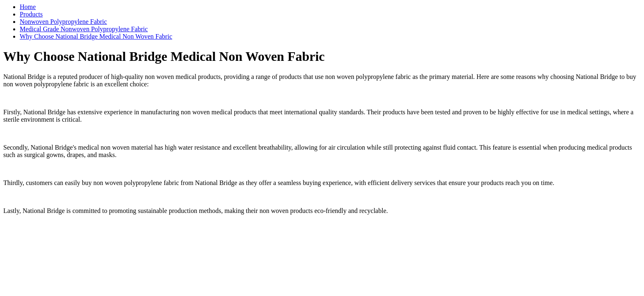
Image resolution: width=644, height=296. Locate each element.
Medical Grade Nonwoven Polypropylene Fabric (84, 29)
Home (28, 7)
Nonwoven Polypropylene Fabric (63, 22)
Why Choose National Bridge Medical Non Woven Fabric (96, 36)
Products (31, 14)
